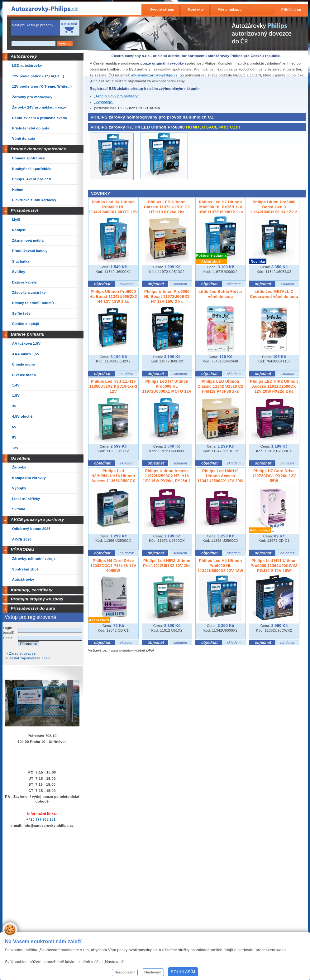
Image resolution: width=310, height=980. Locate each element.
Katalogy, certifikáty (31, 590)
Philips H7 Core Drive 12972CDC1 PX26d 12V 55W (274, 476)
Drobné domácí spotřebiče (38, 149)
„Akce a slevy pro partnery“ (117, 96)
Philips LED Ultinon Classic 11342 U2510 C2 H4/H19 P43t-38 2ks (220, 386)
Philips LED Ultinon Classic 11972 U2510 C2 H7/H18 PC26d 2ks (167, 207)
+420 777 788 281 (41, 819)
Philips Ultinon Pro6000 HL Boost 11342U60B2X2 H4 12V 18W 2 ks (113, 297)
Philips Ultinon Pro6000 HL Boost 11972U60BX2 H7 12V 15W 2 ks (167, 297)
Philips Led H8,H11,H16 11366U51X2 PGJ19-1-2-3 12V (113, 386)
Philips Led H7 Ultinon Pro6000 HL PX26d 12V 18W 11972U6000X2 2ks (220, 207)
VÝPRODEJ (22, 549)
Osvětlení (21, 458)
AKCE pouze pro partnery (37, 519)
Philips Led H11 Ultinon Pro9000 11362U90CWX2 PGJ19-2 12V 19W (274, 566)
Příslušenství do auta (33, 608)
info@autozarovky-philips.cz (154, 75)
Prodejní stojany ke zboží (37, 599)
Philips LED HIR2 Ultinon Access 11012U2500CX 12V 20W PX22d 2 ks (274, 386)
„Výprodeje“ (104, 102)
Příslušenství (24, 210)
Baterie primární (27, 334)
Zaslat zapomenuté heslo (30, 658)
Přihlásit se (291, 10)
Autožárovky (24, 56)
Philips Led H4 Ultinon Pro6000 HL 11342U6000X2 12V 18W (220, 566)
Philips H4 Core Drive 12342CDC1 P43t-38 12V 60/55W (113, 566)
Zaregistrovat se (22, 653)
